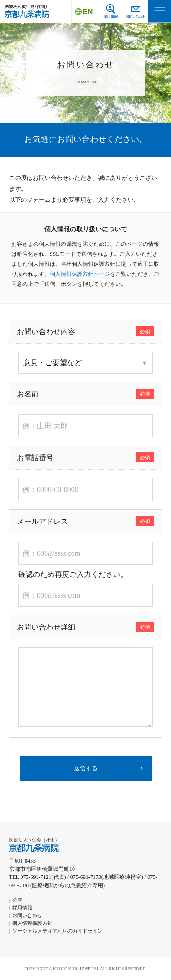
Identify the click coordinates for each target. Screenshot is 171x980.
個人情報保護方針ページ (80, 274)
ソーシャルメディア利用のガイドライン (57, 931)
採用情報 (22, 908)
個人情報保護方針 (32, 923)
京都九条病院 (27, 11)
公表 (17, 900)
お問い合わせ (27, 915)
